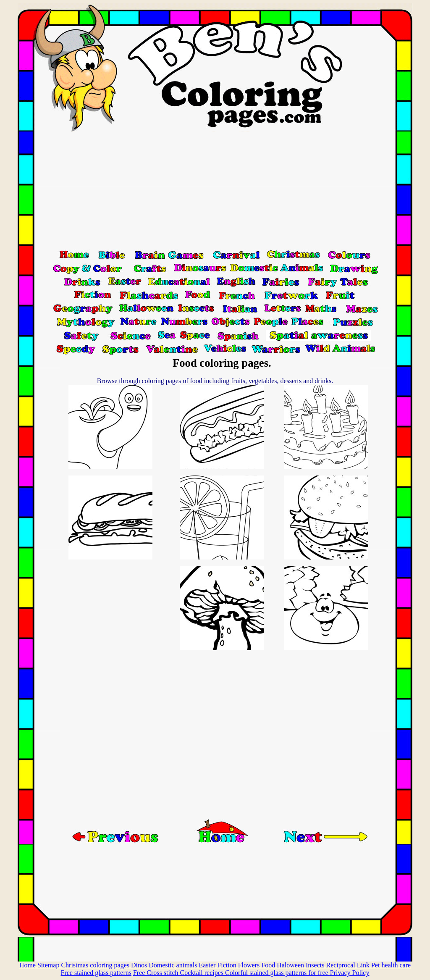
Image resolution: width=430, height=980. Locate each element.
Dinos (140, 965)
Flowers (250, 965)
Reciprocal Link (349, 965)
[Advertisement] (215, 190)
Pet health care (391, 965)
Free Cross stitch (157, 973)
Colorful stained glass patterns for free (278, 973)
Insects (316, 965)
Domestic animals (174, 965)
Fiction (227, 965)
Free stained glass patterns (96, 973)
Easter (208, 965)
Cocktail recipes (202, 973)
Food (269, 965)
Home (28, 965)
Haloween (291, 965)
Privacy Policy (350, 973)
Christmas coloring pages (96, 965)
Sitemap (49, 965)
